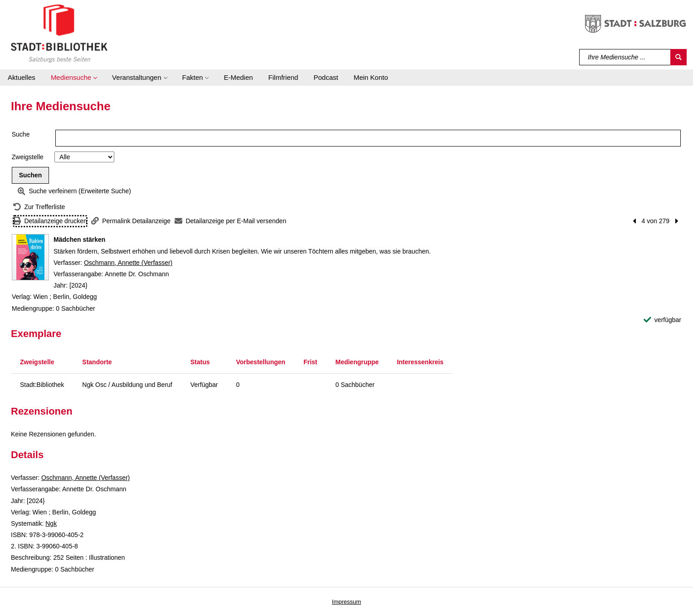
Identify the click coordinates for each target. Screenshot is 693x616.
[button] (74, 78)
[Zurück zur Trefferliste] (39, 207)
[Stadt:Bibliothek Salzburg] (59, 33)
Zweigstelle (28, 157)
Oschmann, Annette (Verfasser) (128, 263)
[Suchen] (678, 57)
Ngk (51, 523)
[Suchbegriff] (625, 57)
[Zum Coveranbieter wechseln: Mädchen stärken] (30, 257)
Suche (21, 134)
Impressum (346, 602)
